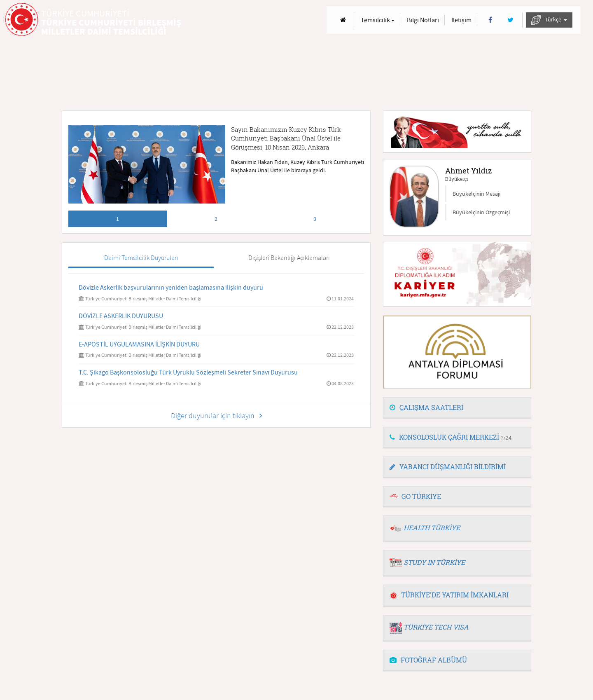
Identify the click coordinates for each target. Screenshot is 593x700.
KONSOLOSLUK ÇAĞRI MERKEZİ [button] (451, 437)
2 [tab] (216, 219)
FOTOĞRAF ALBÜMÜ (428, 660)
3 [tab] (315, 219)
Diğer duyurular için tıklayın (216, 416)
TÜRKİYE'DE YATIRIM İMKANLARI (449, 595)
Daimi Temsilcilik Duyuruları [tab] (141, 258)
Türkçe (549, 20)
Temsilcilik (378, 20)
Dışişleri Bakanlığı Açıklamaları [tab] (289, 258)
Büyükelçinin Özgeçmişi (481, 212)
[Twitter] (510, 20)
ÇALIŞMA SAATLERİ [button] (426, 407)
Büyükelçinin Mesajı (476, 194)
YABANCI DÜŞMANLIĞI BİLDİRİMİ (448, 467)
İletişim (461, 20)
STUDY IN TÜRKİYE (434, 562)
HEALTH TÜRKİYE (432, 528)
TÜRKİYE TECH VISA (436, 627)
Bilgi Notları (423, 20)
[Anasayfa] (343, 20)
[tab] (457, 408)
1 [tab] (118, 219)
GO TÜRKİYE (421, 496)
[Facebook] (490, 20)
